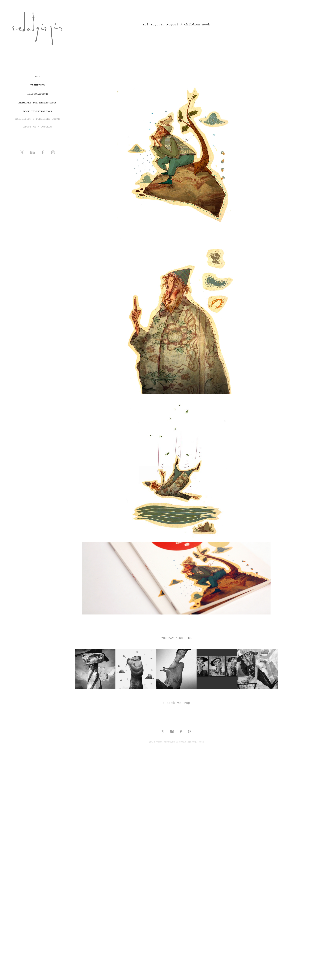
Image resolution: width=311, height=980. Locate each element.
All (37, 77)
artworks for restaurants (37, 103)
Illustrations (37, 94)
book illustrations (37, 111)
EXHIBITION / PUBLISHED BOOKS (37, 119)
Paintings (37, 85)
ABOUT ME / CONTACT (37, 127)
